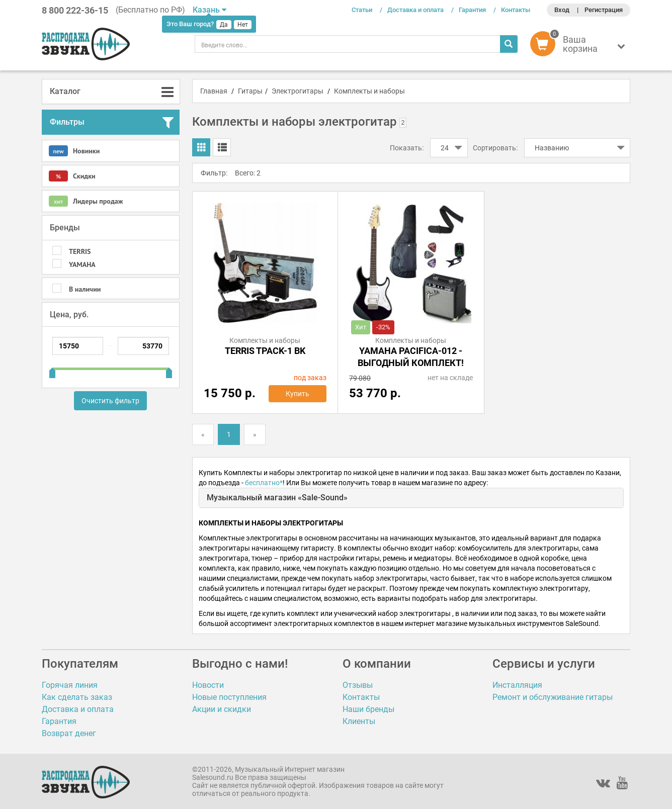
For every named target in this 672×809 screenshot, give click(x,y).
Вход (562, 10)
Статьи (362, 10)
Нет (243, 25)
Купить (298, 394)
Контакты (516, 10)
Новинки (74, 151)
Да (224, 25)
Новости (208, 685)
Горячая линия (70, 685)
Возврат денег (69, 733)
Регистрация (604, 10)
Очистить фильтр (110, 401)
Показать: (407, 148)
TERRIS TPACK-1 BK (265, 351)
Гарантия (472, 10)
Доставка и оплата (415, 10)
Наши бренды (368, 709)
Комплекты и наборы (369, 91)
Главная (214, 91)
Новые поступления (229, 697)
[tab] (111, 92)
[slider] (52, 369)
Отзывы (358, 685)
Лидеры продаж (86, 201)
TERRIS (80, 251)
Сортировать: (495, 148)
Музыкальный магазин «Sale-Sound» (277, 498)
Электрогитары (298, 91)
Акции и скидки (222, 709)
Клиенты (359, 721)
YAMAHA (82, 264)
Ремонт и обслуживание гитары (553, 697)
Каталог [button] (65, 91)
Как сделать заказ (77, 697)
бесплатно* (264, 483)
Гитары (250, 91)
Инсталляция (517, 685)
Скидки (72, 176)
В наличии (85, 289)
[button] (580, 46)
